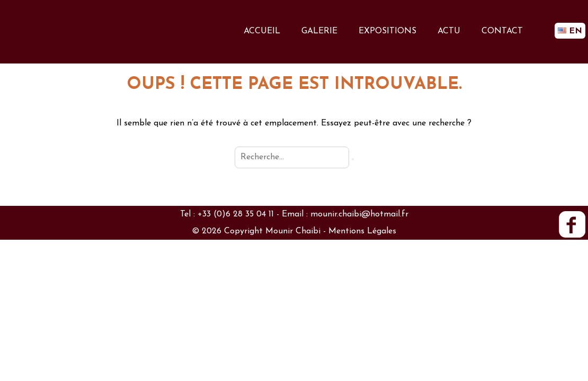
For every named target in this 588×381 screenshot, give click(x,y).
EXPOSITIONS (387, 31)
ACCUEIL (262, 31)
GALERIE (319, 31)
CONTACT (502, 31)
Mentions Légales (362, 231)
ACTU (449, 31)
